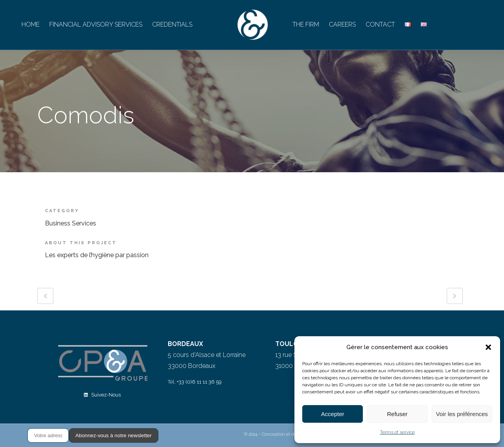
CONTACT (380, 24)
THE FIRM (306, 24)
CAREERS (342, 24)
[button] (488, 347)
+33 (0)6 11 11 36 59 (199, 382)
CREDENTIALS (172, 24)
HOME (30, 24)
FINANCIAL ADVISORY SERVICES (96, 24)
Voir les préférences (462, 414)
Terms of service (397, 432)
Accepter (333, 414)
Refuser (397, 414)
